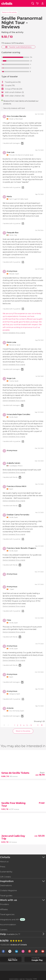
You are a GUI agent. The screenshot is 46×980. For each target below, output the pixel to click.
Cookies (35, 979)
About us (4, 861)
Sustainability (6, 872)
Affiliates (4, 909)
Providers (4, 904)
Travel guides (6, 896)
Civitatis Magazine (8, 890)
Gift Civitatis (5, 877)
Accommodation (8, 924)
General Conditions (14, 979)
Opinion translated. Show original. (14, 138)
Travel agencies (7, 914)
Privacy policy (29, 979)
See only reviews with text (14, 108)
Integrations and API (9, 919)
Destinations (6, 885)
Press (3, 867)
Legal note (22, 979)
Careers (4, 930)
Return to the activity (9, 12)
